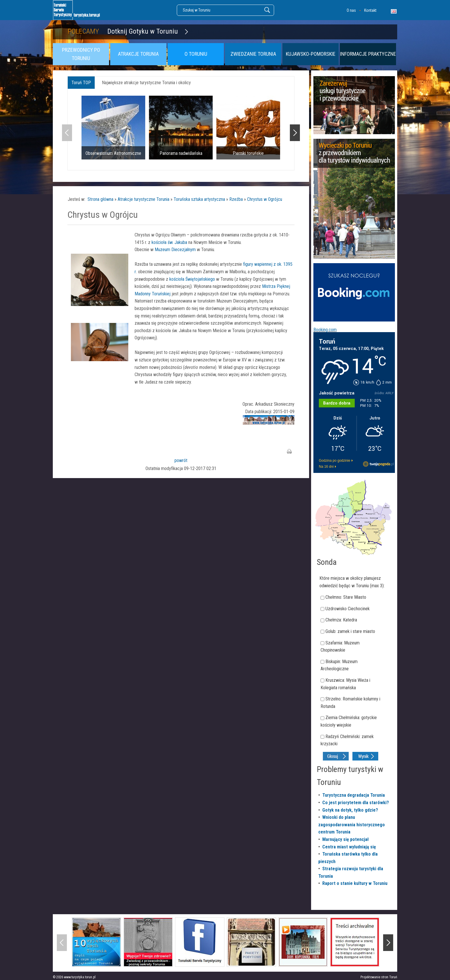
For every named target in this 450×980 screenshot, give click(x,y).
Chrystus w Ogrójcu (265, 199)
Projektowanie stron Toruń (379, 977)
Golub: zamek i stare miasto (350, 631)
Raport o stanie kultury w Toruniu (355, 883)
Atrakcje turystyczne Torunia (143, 199)
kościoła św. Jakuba (169, 242)
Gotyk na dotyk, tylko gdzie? (350, 810)
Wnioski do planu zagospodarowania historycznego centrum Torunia (352, 825)
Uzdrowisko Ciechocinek (348, 609)
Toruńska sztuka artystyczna (199, 199)
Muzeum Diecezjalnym (175, 250)
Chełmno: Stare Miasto (346, 597)
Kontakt (370, 10)
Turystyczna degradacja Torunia (354, 795)
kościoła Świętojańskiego (192, 279)
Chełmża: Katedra (341, 620)
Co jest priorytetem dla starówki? (356, 803)
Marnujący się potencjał (346, 839)
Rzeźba (236, 199)
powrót (181, 460)
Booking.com (325, 330)
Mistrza (269, 286)
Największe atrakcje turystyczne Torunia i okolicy (146, 83)
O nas (351, 10)
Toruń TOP (81, 83)
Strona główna (100, 199)
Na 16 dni (326, 467)
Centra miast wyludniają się (349, 847)
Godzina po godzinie (334, 461)
